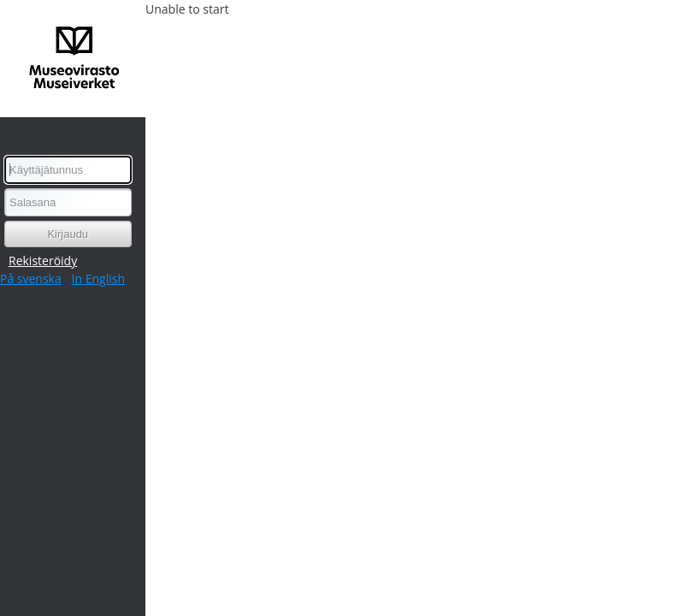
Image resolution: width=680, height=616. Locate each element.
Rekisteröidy (43, 261)
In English (98, 278)
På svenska (31, 278)
